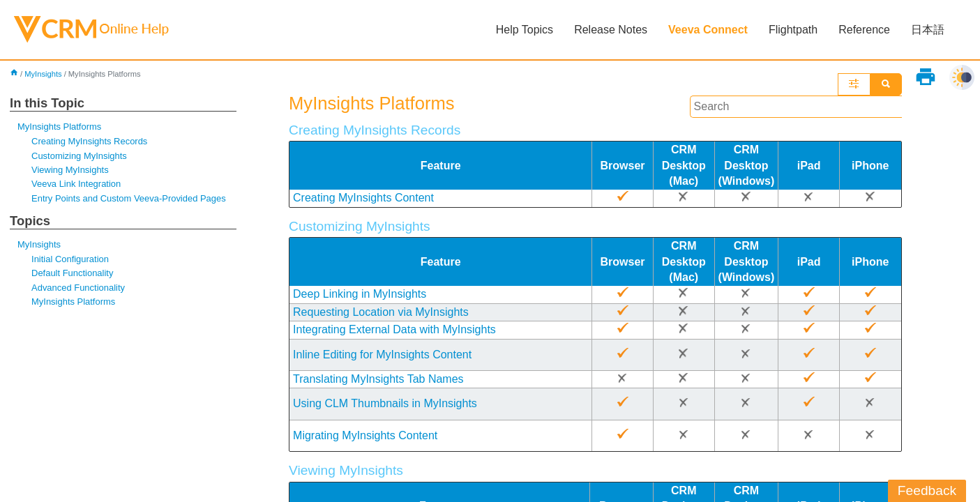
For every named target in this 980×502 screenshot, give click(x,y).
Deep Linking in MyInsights (360, 294)
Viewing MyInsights (70, 170)
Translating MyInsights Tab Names (378, 379)
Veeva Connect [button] (708, 30)
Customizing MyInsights (79, 156)
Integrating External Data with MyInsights (394, 329)
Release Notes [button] (611, 30)
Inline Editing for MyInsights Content (382, 355)
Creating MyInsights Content (363, 198)
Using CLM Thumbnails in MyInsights (385, 403)
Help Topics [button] (525, 30)
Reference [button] (864, 30)
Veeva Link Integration (76, 184)
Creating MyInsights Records (89, 141)
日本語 (928, 30)
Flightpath (793, 30)
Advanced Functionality (78, 288)
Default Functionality (72, 273)
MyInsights (43, 74)
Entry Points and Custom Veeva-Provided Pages (129, 198)
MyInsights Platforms (59, 127)
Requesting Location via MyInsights (381, 312)
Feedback (927, 490)
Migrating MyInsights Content (365, 435)
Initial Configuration (70, 259)
